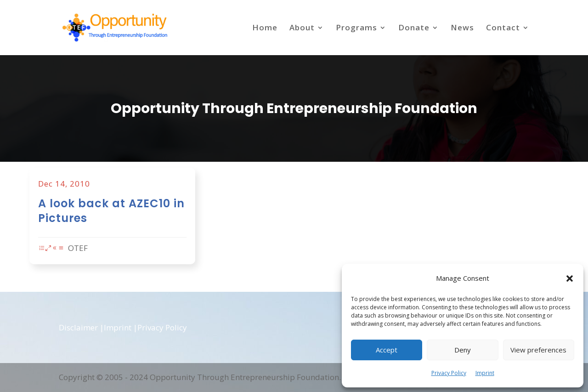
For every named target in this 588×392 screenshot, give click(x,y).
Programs (356, 28)
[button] (570, 278)
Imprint (485, 373)
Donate (414, 28)
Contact (503, 28)
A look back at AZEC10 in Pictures (129, 211)
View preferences (538, 350)
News (462, 28)
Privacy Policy (449, 373)
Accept (387, 350)
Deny (463, 350)
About (302, 28)
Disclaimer (78, 327)
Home (265, 28)
